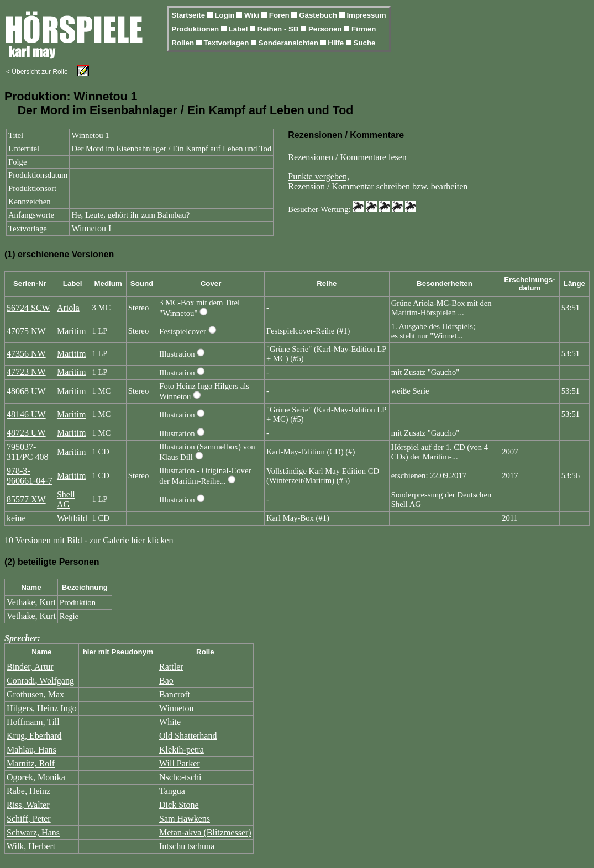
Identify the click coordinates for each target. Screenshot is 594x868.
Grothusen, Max (35, 694)
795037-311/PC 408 (27, 452)
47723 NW (26, 372)
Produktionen (196, 29)
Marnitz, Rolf (31, 763)
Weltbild (72, 518)
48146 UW (26, 414)
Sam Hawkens (185, 819)
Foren (280, 15)
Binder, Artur (30, 667)
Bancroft (175, 694)
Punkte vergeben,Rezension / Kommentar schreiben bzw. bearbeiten (378, 181)
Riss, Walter (28, 805)
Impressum (366, 15)
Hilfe (337, 43)
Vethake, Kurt (31, 602)
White (170, 722)
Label (240, 29)
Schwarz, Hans (33, 832)
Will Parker (180, 763)
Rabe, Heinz (28, 791)
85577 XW (26, 499)
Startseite (189, 15)
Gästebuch (319, 15)
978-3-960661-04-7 (30, 476)
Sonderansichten (290, 43)
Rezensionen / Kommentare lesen (347, 157)
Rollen (183, 43)
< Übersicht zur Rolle (37, 72)
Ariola (68, 308)
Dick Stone (179, 805)
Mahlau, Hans (31, 750)
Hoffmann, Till (33, 722)
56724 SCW (28, 308)
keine (16, 518)
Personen (326, 29)
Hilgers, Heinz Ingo (42, 708)
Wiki (253, 15)
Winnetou (176, 708)
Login (225, 15)
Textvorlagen (227, 43)
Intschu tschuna (187, 846)
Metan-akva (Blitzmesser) (205, 832)
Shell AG (66, 499)
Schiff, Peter (29, 819)
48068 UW (26, 391)
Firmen (364, 29)
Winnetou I (91, 228)
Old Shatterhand (188, 736)
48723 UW (26, 433)
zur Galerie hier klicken (131, 540)
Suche (365, 43)
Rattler (171, 667)
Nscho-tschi (180, 777)
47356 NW (26, 354)
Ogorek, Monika (36, 777)
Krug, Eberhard (34, 736)
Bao (166, 681)
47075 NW (26, 331)
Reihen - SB (279, 29)
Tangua (172, 791)
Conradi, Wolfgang (40, 681)
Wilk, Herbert (31, 846)
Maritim (71, 331)
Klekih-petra (182, 750)
